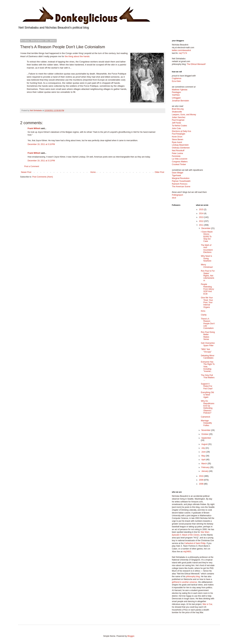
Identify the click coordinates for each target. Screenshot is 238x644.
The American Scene (181, 187)
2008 (201, 484)
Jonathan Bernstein (180, 101)
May (203, 456)
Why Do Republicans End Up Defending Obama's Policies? (208, 407)
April (204, 460)
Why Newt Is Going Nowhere (206, 258)
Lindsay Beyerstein (180, 145)
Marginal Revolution (181, 178)
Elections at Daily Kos (181, 131)
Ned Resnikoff (178, 151)
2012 (201, 221)
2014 (201, 213)
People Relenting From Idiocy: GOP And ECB (208, 289)
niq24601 (187, 552)
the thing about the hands (77, 56)
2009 (201, 480)
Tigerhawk (176, 175)
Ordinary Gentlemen (181, 148)
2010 (201, 476)
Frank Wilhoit (34, 128)
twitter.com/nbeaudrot (181, 50)
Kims (203, 311)
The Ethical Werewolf (196, 64)
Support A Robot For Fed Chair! (207, 386)
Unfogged (176, 98)
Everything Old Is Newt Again (207, 395)
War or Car (207, 604)
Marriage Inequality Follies (206, 423)
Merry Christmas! (207, 266)
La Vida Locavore (180, 159)
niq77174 (183, 53)
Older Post (159, 172)
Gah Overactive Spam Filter (208, 344)
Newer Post (26, 172)
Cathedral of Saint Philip (195, 543)
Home (93, 172)
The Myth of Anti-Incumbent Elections (207, 249)
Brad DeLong (178, 109)
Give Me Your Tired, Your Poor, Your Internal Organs (207, 302)
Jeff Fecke (176, 123)
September (206, 438)
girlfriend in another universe (184, 582)
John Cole (176, 128)
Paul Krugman (178, 120)
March (204, 464)
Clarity (204, 315)
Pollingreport (177, 195)
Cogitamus (177, 78)
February (206, 467)
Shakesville (177, 112)
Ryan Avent (177, 142)
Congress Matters (180, 162)
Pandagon (176, 92)
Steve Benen (178, 139)
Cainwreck (205, 417)
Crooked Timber (179, 164)
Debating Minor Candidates (208, 357)
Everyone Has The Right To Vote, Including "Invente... (208, 367)
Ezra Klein (176, 81)
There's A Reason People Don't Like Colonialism (208, 324)
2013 (201, 217)
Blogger (131, 636)
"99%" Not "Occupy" (206, 350)
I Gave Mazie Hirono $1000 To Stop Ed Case (207, 237)
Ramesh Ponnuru (180, 184)
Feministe (176, 156)
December (206, 228)
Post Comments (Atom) (43, 177)
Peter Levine (177, 153)
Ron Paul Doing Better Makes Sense (208, 336)
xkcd (174, 198)
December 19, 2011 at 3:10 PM (41, 144)
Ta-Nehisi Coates (179, 126)
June (204, 452)
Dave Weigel (178, 173)
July (203, 448)
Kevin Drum (177, 137)
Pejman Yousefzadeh (181, 181)
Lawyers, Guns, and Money (184, 115)
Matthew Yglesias (180, 90)
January (205, 471)
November (206, 430)
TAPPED (176, 95)
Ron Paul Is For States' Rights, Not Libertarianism (208, 276)
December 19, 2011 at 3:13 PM (41, 161)
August (205, 444)
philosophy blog (193, 576)
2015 (201, 209)
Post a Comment (32, 166)
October (205, 434)
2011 (201, 225)
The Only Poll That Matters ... (208, 378)
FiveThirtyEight (178, 134)
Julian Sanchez (179, 117)
